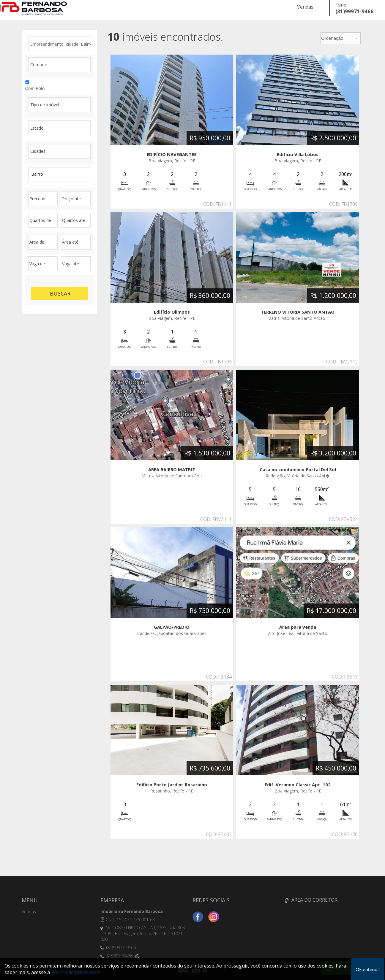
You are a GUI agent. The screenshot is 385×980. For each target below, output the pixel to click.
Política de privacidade (76, 972)
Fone (341, 5)
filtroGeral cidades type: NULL (59, 151)
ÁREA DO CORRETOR (311, 900)
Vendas (305, 7)
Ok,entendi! (368, 969)
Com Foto (35, 88)
